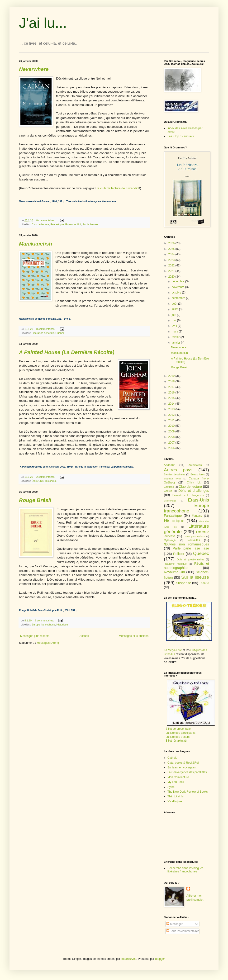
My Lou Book (176, 782)
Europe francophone (43, 625)
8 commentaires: (46, 220)
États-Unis (38, 481)
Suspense (183, 583)
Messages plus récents (35, 636)
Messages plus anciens (134, 636)
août (175, 304)
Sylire (171, 787)
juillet (175, 309)
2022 (172, 265)
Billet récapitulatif (176, 741)
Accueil (84, 636)
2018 (172, 381)
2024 (172, 254)
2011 (172, 420)
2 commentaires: (46, 477)
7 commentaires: (45, 620)
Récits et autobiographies (186, 566)
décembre (178, 281)
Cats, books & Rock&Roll (183, 763)
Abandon (170, 465)
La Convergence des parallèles (187, 772)
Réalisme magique (175, 564)
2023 (172, 260)
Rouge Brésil (179, 367)
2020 (172, 277)
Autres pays (178, 470)
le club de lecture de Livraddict (118, 188)
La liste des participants (180, 733)
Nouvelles (194, 540)
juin (174, 315)
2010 (172, 426)
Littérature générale (43, 333)
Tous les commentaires (183, 931)
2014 (172, 404)
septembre (179, 298)
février (176, 337)
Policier (179, 554)
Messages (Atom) (48, 643)
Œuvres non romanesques (186, 544)
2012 (172, 415)
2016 (172, 393)
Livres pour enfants (194, 536)
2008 (172, 437)
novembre (178, 287)
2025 (172, 249)
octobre (177, 293)
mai (174, 320)
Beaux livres (198, 474)
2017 (172, 387)
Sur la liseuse (90, 224)
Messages (175, 924)
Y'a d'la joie (175, 801)
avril (175, 326)
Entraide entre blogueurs (188, 495)
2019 (172, 376)
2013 (172, 409)
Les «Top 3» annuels (181, 136)
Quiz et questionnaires (190, 559)
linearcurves (129, 959)
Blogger (160, 959)
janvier (176, 343)
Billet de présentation (179, 729)
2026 (172, 243)
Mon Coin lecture (178, 777)
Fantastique (57, 224)
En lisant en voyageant (182, 767)
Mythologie (170, 540)
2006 (172, 448)
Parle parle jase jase (191, 548)
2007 (172, 443)
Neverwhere (179, 347)
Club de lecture (40, 224)
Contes (168, 491)
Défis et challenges (194, 491)
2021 (172, 271)
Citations (169, 487)
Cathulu (172, 758)
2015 (172, 398)
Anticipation (195, 465)
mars (175, 331)
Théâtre (204, 583)
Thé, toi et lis (176, 796)
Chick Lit (194, 483)
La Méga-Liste (173, 650)
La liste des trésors (178, 737)
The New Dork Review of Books (188, 792)
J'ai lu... (43, 23)
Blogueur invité (172, 479)
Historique (51, 481)
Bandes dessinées (175, 474)
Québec (60, 333)
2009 (172, 431)
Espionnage (170, 501)
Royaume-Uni (73, 224)
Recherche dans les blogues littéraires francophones (185, 870)
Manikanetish (179, 353)
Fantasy (197, 516)
